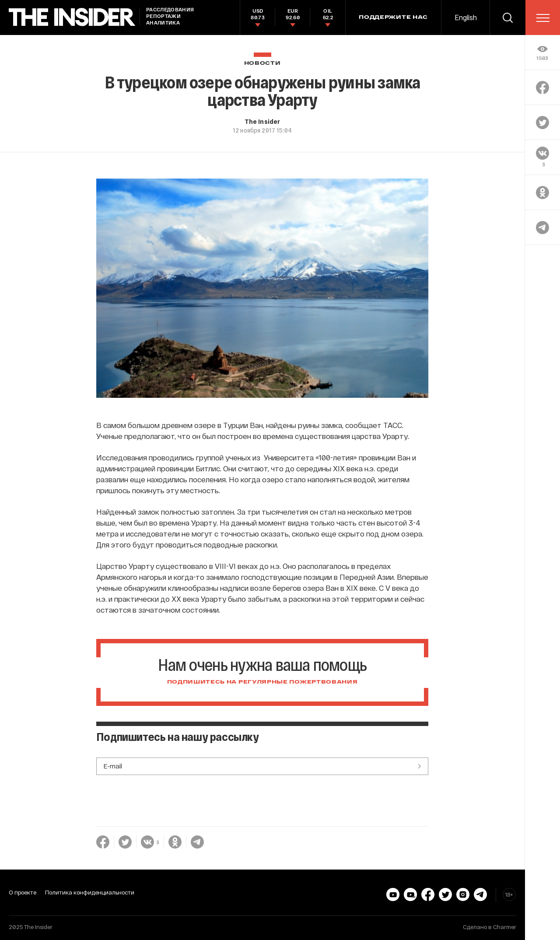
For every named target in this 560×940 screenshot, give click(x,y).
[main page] (72, 17)
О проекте (23, 892)
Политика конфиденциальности (90, 892)
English (466, 17)
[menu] (543, 18)
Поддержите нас (393, 18)
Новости (262, 63)
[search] (507, 18)
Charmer (505, 927)
